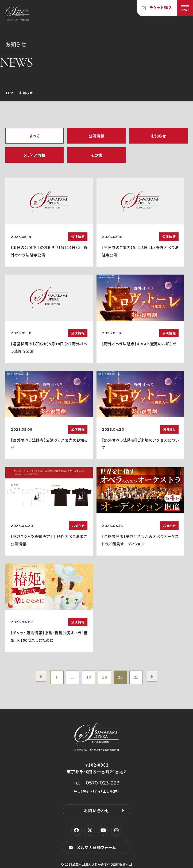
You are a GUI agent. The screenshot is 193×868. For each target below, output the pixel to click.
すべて (35, 136)
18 (88, 677)
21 (136, 677)
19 (104, 677)
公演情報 (97, 136)
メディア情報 (34, 155)
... (72, 677)
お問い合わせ (96, 810)
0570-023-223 (103, 783)
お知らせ (159, 136)
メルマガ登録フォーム (96, 847)
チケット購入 (161, 7)
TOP (9, 93)
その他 (96, 155)
